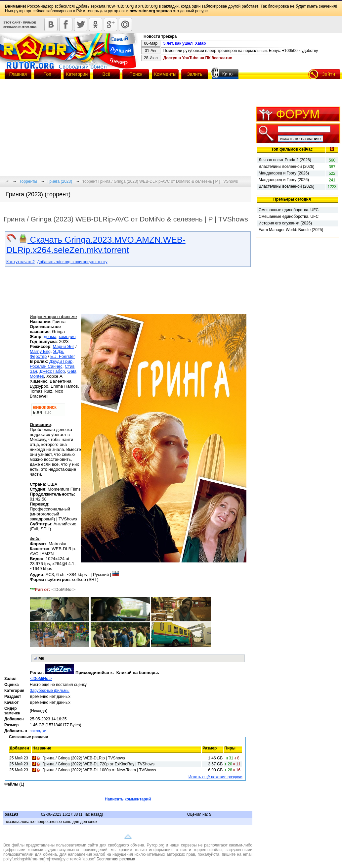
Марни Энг (64, 346)
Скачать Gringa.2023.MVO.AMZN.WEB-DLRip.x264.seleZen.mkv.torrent (96, 245)
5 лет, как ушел (185, 43)
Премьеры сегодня (292, 199)
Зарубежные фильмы (50, 691)
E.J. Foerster (63, 356)
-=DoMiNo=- (41, 679)
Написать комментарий (128, 799)
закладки (38, 731)
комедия (67, 337)
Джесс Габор (52, 371)
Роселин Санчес (46, 366)
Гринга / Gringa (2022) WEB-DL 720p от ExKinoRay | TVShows (98, 764)
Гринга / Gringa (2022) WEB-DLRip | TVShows (84, 758)
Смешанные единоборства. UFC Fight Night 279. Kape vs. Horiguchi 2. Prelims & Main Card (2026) (290, 217)
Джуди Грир (61, 361)
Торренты (28, 181)
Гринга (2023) (60, 181)
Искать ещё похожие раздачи (215, 777)
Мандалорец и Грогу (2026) (284, 173)
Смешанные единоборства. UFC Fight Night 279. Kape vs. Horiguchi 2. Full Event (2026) (290, 210)
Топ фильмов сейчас (292, 149)
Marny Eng (40, 351)
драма (50, 337)
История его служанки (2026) (285, 223)
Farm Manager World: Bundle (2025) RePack (291, 230)
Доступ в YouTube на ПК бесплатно (198, 58)
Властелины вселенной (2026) (286, 167)
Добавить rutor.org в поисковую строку (72, 262)
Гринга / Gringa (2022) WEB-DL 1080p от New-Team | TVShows (99, 770)
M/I (41, 658)
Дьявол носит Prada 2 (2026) (285, 160)
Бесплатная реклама (116, 859)
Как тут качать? (21, 262)
